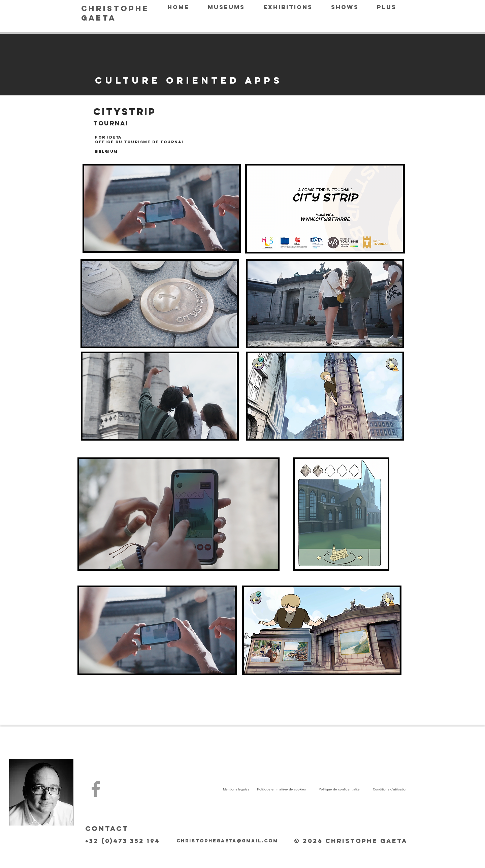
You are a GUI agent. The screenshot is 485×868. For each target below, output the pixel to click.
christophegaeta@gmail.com (227, 841)
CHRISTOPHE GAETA (115, 13)
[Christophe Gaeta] (96, 789)
